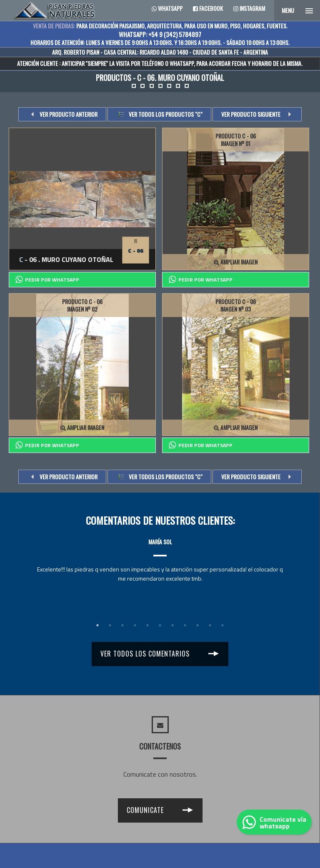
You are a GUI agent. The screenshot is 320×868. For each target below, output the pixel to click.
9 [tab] (197, 625)
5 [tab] (147, 625)
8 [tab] (185, 625)
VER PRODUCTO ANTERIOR (69, 114)
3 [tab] (122, 625)
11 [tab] (222, 625)
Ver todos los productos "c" (166, 114)
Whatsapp (167, 8)
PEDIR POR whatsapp (47, 279)
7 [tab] (172, 625)
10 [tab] (210, 625)
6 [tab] (160, 625)
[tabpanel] (160, 552)
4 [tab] (135, 625)
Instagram (249, 8)
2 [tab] (110, 625)
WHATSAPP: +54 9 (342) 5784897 (160, 34)
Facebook (208, 8)
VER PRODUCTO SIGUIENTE (251, 114)
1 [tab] (97, 625)
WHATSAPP (182, 63)
